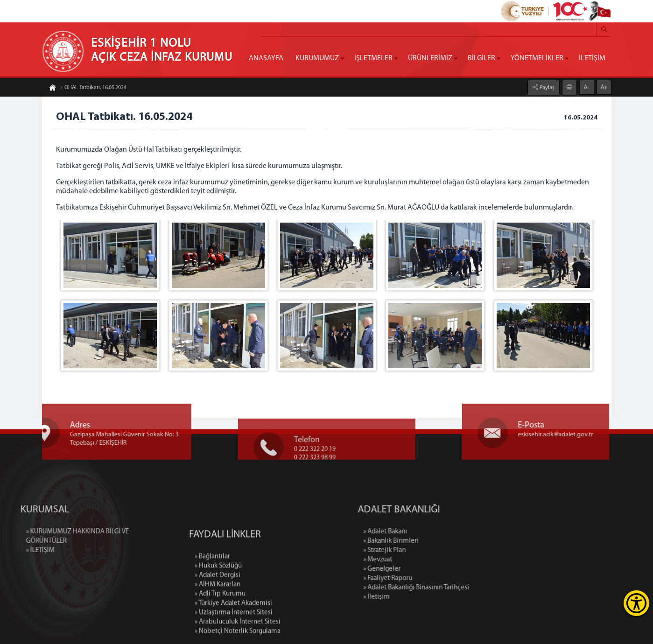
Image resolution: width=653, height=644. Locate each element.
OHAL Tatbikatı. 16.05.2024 (93, 89)
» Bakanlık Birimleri (434, 541)
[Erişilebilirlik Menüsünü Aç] (636, 603)
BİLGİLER (481, 58)
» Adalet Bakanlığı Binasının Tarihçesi (459, 588)
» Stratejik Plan (427, 550)
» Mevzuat (421, 560)
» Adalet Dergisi (218, 616)
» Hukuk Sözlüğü (218, 606)
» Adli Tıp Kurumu (220, 634)
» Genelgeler (425, 569)
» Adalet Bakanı (428, 532)
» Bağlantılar (212, 597)
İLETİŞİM (592, 58)
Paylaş (546, 87)
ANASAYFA (266, 58)
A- (586, 86)
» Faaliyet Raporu (431, 578)
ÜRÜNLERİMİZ (430, 58)
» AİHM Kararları (218, 625)
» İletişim (419, 597)
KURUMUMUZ (317, 58)
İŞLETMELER (373, 58)
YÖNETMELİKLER (537, 58)
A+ (604, 86)
